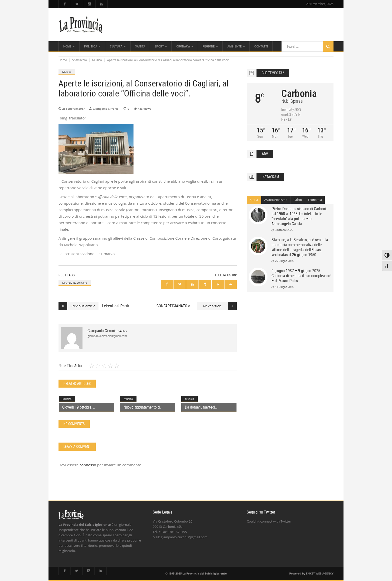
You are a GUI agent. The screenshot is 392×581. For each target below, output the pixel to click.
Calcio (298, 200)
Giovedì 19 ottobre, (77, 407)
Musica (97, 60)
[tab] (254, 200)
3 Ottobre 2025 (284, 230)
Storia (254, 200)
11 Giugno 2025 (284, 287)
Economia (315, 200)
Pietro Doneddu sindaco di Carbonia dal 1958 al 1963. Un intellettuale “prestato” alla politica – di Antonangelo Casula (299, 216)
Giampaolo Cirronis (105, 109)
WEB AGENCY (324, 573)
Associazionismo (276, 200)
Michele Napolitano (75, 283)
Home (63, 60)
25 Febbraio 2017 (73, 109)
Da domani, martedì (200, 407)
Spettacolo (80, 60)
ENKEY (310, 573)
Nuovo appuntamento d (142, 407)
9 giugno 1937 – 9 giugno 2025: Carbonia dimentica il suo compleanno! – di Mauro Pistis (301, 276)
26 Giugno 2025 (284, 261)
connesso (88, 465)
